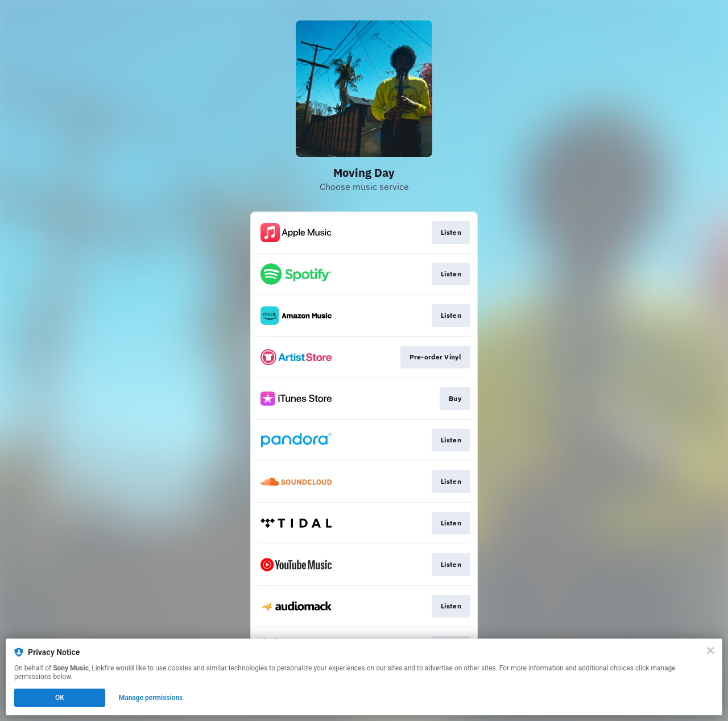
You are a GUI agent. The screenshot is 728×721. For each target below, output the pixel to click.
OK (60, 698)
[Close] (710, 650)
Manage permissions (151, 698)
